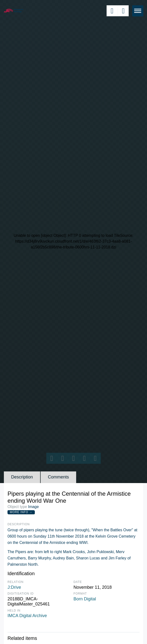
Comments (58, 477)
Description (22, 477)
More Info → (21, 512)
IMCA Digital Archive (27, 616)
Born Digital (85, 599)
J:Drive (14, 587)
